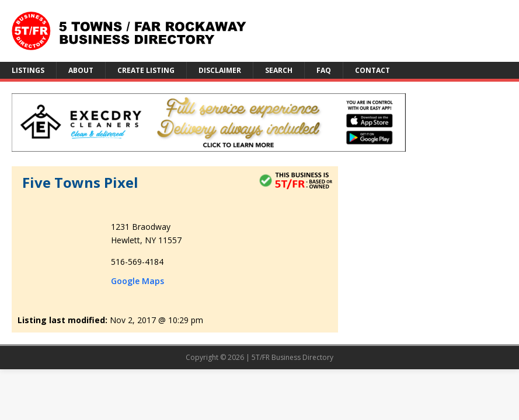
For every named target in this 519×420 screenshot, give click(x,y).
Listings (28, 70)
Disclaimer (220, 70)
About (81, 70)
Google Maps (137, 281)
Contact (372, 70)
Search (279, 70)
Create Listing (146, 70)
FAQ (324, 70)
